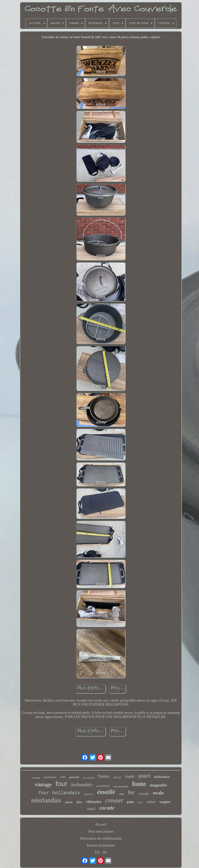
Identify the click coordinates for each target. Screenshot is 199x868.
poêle (140, 802)
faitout (69, 802)
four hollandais (59, 793)
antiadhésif (103, 786)
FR (105, 852)
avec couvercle (89, 778)
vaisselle (144, 794)
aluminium (50, 777)
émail (91, 809)
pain (130, 802)
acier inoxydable (121, 786)
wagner (165, 802)
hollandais (82, 785)
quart (144, 776)
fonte (139, 784)
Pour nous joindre (101, 831)
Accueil (101, 824)
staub (130, 776)
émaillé (106, 792)
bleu (79, 802)
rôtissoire (94, 802)
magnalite (158, 785)
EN (97, 852)
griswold (74, 777)
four (61, 784)
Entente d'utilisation (101, 845)
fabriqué (117, 777)
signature (89, 794)
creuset (114, 800)
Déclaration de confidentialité (101, 838)
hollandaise (162, 777)
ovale (158, 793)
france (104, 776)
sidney (151, 802)
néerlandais (46, 800)
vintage (43, 784)
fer (131, 792)
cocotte (107, 808)
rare (63, 777)
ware (121, 794)
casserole (36, 778)
